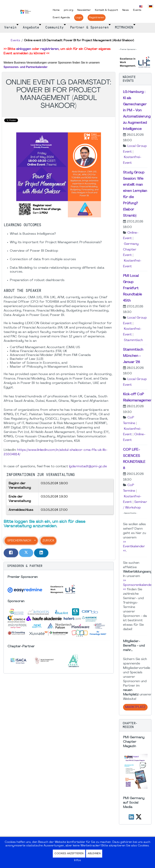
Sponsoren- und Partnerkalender (26, 67)
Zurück (48, 541)
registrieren (49, 49)
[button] (59, 566)
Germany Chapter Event (131, 250)
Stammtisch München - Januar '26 (133, 356)
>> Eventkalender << (134, 546)
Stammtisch (133, 340)
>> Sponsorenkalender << (138, 585)
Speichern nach (19, 541)
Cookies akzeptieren (69, 854)
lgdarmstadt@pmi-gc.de (88, 466)
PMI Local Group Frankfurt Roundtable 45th (133, 288)
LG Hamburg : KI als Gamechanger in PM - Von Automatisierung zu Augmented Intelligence (137, 111)
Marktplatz (135, 707)
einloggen (24, 49)
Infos (78, 860)
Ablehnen (94, 854)
